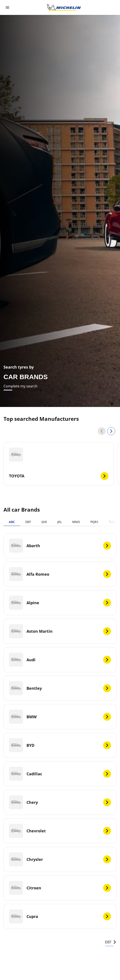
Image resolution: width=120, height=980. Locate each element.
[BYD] (60, 745)
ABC (12, 522)
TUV (112, 522)
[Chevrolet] (60, 831)
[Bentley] (60, 688)
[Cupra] (60, 916)
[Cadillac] (60, 774)
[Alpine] (60, 603)
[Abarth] (60, 546)
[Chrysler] (60, 859)
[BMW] (60, 717)
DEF (28, 522)
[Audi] (60, 660)
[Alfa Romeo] (60, 574)
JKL (60, 522)
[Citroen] (60, 888)
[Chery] (60, 802)
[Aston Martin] (60, 631)
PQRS (94, 522)
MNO (76, 522)
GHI (44, 522)
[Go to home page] (64, 7)
